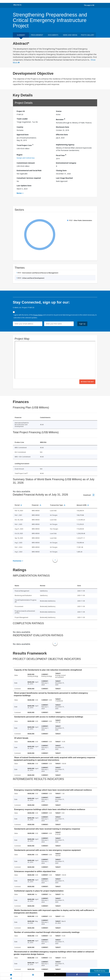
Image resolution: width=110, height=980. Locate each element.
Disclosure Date (63, 127)
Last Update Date (24, 186)
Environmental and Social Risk (29, 170)
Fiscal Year (61, 155)
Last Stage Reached (64, 178)
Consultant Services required (29, 178)
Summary (21, 35)
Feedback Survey (100, 971)
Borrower (60, 119)
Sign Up (82, 324)
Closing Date (61, 170)
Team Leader (22, 119)
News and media (70, 35)
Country (20, 127)
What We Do (17, 5)
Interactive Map (87, 382)
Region (20, 155)
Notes (19, 193)
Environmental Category (66, 163)
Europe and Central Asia (26, 158)
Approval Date (23, 135)
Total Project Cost (25, 145)
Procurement (37, 35)
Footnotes (17, 561)
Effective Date (62, 135)
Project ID (21, 111)
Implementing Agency (65, 145)
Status (59, 111)
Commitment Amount (26, 163)
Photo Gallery (87, 35)
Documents (53, 35)
